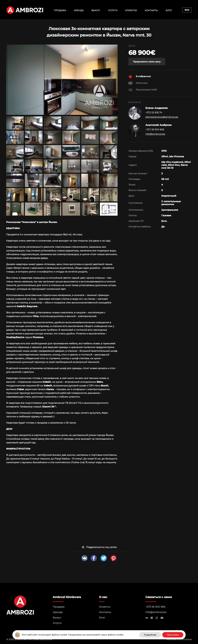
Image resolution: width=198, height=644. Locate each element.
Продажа (60, 10)
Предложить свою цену (147, 62)
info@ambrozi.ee (155, 134)
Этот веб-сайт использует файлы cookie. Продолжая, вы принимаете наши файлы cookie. (73, 635)
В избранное (140, 77)
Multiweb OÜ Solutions (179, 639)
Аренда (79, 10)
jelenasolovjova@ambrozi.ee (162, 117)
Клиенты (131, 10)
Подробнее (150, 635)
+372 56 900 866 (155, 607)
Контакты (151, 10)
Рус (187, 10)
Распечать (138, 83)
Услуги (113, 10)
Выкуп (96, 10)
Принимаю (173, 635)
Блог (169, 10)
